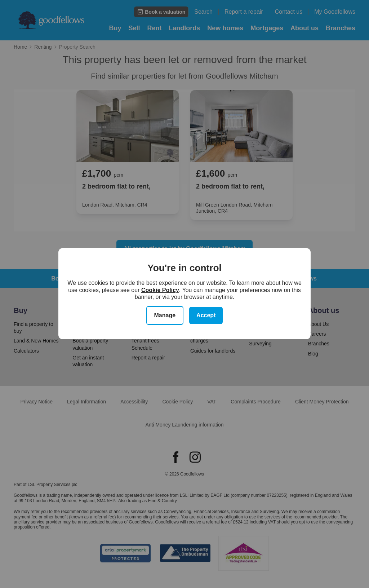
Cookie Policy (160, 290)
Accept (206, 315)
